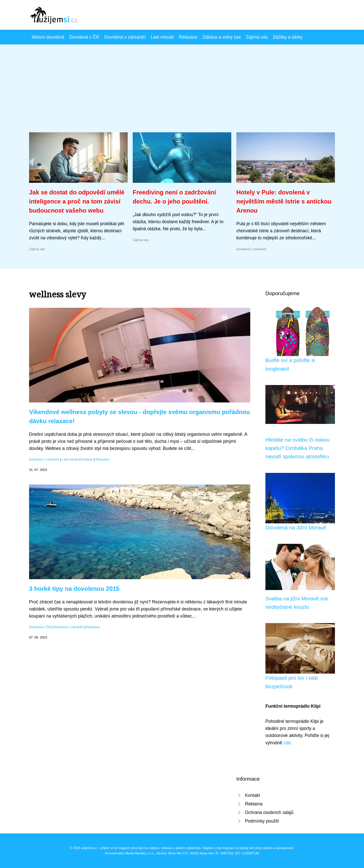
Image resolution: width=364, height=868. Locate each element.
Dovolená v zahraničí (125, 37)
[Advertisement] (182, 94)
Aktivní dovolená (48, 37)
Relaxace (188, 37)
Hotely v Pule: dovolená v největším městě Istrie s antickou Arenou (284, 201)
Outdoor (87, 459)
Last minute (162, 37)
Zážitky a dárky (288, 37)
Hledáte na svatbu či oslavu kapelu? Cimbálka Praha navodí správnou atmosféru (298, 448)
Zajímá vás (257, 37)
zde (287, 743)
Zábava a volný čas (222, 37)
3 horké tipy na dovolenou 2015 (74, 589)
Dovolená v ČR (84, 37)
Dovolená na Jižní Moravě (296, 528)
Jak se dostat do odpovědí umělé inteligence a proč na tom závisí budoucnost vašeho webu (77, 201)
